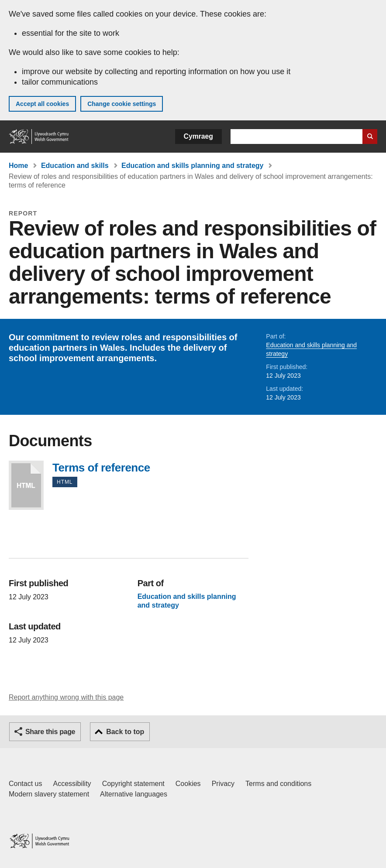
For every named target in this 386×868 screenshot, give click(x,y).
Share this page (50, 732)
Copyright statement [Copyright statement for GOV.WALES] (133, 784)
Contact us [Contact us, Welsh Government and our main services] (25, 784)
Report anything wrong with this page (66, 697)
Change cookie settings (122, 104)
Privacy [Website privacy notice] (223, 784)
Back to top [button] (125, 732)
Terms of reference (26, 485)
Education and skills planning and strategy (192, 166)
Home (18, 166)
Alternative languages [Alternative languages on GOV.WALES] (134, 794)
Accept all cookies (42, 104)
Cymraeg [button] (198, 136)
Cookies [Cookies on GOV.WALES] (188, 784)
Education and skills (75, 166)
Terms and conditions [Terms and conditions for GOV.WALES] (278, 784)
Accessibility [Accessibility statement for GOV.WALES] (72, 784)
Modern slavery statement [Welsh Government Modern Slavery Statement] (49, 794)
